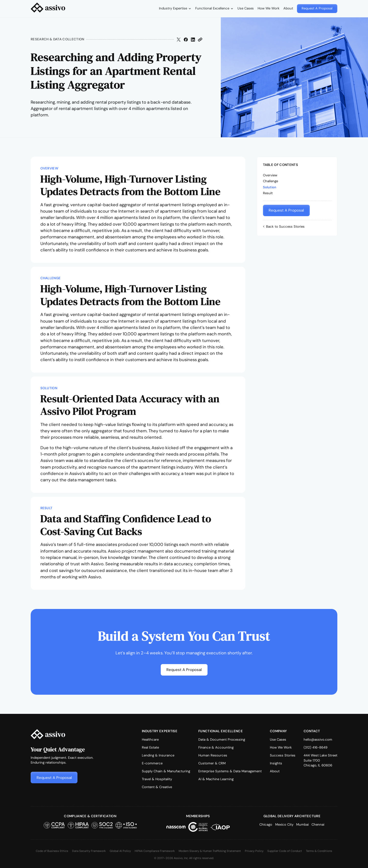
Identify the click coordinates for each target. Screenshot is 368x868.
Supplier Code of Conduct (285, 851)
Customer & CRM (212, 763)
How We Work (269, 8)
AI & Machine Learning (216, 779)
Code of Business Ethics (52, 851)
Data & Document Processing (222, 739)
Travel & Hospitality (157, 779)
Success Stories (283, 755)
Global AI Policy (120, 851)
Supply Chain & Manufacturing (166, 771)
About (288, 8)
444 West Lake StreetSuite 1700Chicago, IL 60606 (320, 760)
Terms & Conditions (319, 851)
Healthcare (150, 739)
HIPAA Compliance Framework (155, 851)
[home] (48, 8)
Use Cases (246, 8)
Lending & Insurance (158, 755)
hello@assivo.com (318, 739)
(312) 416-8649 (315, 747)
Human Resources (213, 755)
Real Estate (150, 747)
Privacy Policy (254, 851)
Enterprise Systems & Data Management (230, 771)
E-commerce (152, 763)
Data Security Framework (89, 851)
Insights (276, 763)
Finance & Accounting (216, 747)
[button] (175, 9)
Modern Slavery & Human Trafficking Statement (210, 851)
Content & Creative (157, 787)
